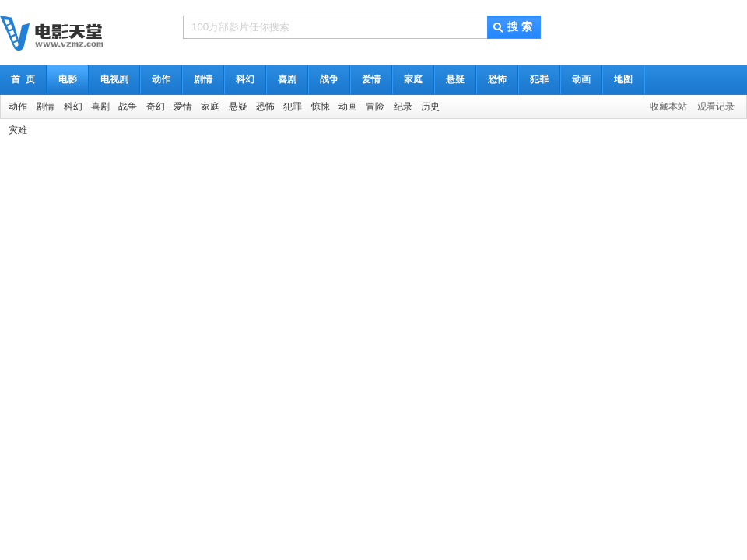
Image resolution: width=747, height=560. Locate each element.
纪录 (403, 107)
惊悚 (321, 107)
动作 (161, 79)
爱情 (371, 79)
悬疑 (455, 79)
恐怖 (497, 79)
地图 (623, 79)
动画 (581, 79)
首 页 (23, 79)
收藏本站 (668, 107)
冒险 (375, 107)
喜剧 (287, 79)
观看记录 (716, 107)
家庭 (413, 79)
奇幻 (156, 107)
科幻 (245, 79)
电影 (68, 79)
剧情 (203, 79)
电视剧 (114, 79)
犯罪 (539, 79)
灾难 (18, 130)
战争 (329, 79)
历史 (430, 107)
